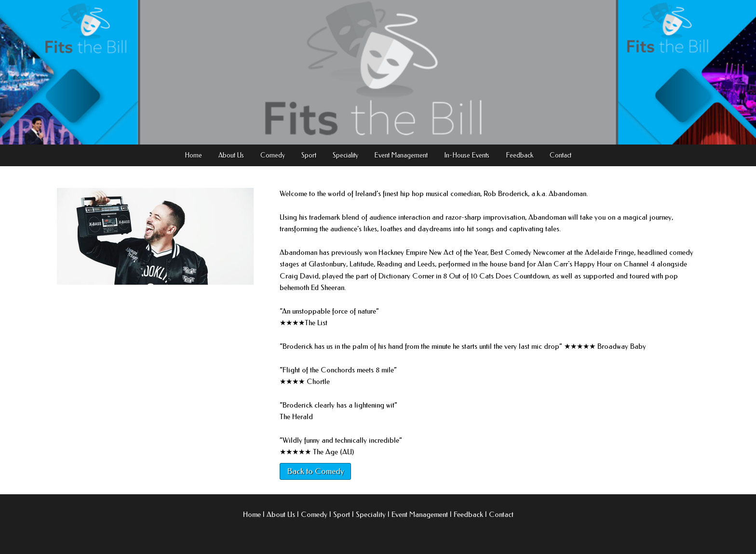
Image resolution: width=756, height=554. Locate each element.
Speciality (345, 155)
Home (193, 155)
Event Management (401, 155)
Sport (309, 155)
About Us (231, 155)
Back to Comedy (315, 471)
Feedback (520, 155)
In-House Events (467, 155)
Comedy (273, 155)
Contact (560, 155)
